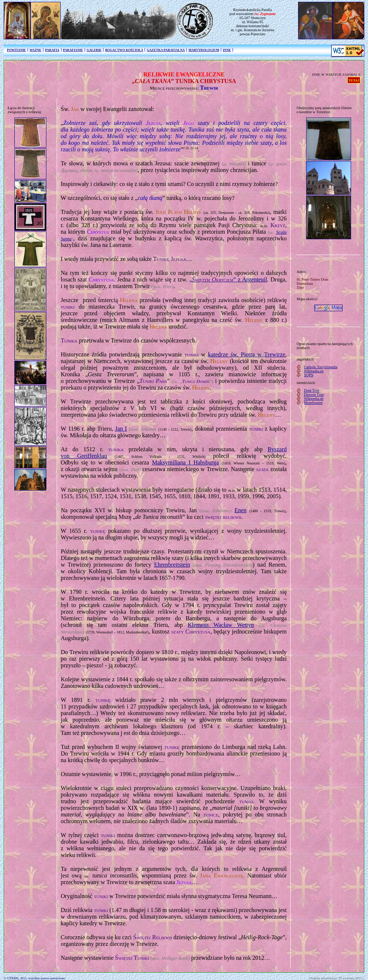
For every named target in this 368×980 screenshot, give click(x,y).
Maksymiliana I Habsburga (185, 462)
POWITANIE (17, 50)
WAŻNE (35, 50)
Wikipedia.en (314, 371)
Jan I (121, 429)
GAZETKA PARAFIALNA (166, 50)
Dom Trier (312, 390)
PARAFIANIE (73, 50)
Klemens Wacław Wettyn (221, 625)
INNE (227, 50)
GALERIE (94, 50)
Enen (240, 510)
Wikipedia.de (314, 399)
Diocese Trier (314, 394)
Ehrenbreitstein (172, 565)
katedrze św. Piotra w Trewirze (247, 354)
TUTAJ (354, 80)
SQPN (309, 375)
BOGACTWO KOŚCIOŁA (124, 50)
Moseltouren (313, 403)
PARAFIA (52, 50)
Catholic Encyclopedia (321, 367)
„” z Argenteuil (228, 279)
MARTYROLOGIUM (204, 50)
